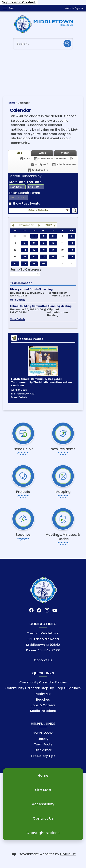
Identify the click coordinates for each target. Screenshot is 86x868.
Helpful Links (43, 724)
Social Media (43, 733)
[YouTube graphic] (55, 610)
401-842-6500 (49, 650)
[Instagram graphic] (47, 610)
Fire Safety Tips (43, 756)
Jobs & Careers (43, 705)
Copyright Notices (43, 833)
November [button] (26, 225)
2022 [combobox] (49, 225)
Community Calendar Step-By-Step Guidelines (43, 688)
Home (12, 103)
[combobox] (17, 187)
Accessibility (43, 804)
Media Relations (43, 711)
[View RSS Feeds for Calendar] (72, 159)
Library (43, 739)
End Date (34, 182)
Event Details (19, 397)
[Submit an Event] (64, 165)
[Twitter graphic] (39, 610)
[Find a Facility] (38, 170)
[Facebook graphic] (31, 610)
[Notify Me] (39, 164)
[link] (74, 8)
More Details (18, 300)
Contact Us (43, 660)
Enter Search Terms (24, 193)
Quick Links (43, 673)
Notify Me (43, 694)
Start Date (17, 182)
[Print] (25, 159)
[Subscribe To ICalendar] (50, 159)
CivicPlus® (68, 854)
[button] (67, 44)
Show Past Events (26, 203)
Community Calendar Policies (43, 682)
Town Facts (43, 744)
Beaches (43, 700)
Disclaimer (43, 750)
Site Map (43, 790)
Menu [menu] (13, 8)
